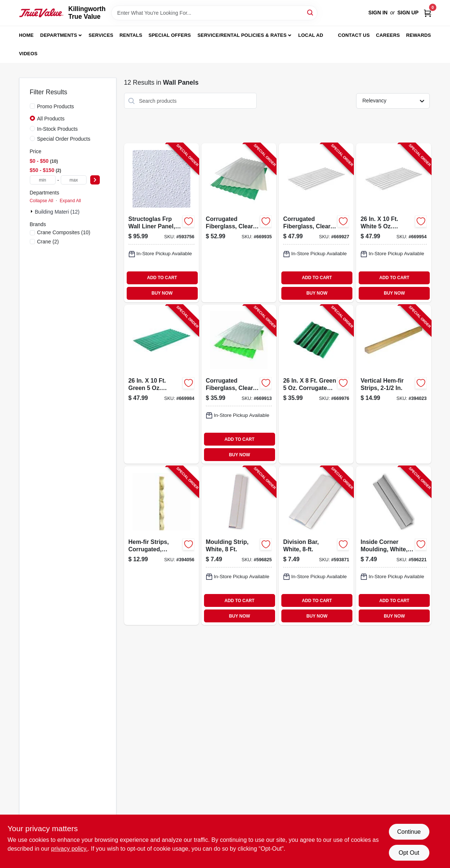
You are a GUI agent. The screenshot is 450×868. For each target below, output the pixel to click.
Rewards (419, 35)
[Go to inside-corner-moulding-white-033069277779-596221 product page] (393, 546)
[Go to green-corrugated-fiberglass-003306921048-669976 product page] (316, 384)
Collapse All (42, 201)
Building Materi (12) (57, 212)
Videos (28, 54)
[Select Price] (95, 180)
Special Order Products (64, 139)
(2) (48, 242)
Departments (59, 35)
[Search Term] (214, 13)
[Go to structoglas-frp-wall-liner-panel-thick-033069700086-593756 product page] (161, 223)
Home (27, 35)
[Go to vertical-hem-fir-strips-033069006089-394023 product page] (393, 384)
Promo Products (56, 106)
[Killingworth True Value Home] (41, 13)
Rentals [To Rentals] (131, 35)
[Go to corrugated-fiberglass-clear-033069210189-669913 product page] (239, 384)
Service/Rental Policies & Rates (242, 35)
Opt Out (409, 853)
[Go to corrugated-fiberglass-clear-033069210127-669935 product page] (239, 223)
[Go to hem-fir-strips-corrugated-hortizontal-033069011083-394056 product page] (161, 546)
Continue (409, 832)
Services (101, 35)
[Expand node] (32, 211)
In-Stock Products (58, 129)
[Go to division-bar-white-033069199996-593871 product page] (316, 546)
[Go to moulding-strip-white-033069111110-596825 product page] (239, 546)
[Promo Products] (32, 106)
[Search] (311, 12)
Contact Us (354, 35)
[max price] (74, 180)
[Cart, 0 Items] (428, 13)
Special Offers (170, 35)
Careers (388, 35)
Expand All (70, 201)
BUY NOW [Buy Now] (162, 293)
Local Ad (311, 35)
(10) (64, 232)
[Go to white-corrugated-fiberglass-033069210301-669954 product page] (393, 223)
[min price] (43, 180)
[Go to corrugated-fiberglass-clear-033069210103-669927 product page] (316, 223)
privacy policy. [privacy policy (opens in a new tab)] (69, 849)
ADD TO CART (162, 278)
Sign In (378, 13)
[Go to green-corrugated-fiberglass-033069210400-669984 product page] (161, 384)
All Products (51, 119)
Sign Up (408, 13)
